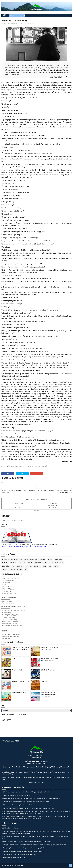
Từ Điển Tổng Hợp (7, 592)
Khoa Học (22, 563)
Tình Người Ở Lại (17, 670)
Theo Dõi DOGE (6, 639)
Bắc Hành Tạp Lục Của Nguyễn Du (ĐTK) (13, 611)
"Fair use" (51, 808)
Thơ (50, 566)
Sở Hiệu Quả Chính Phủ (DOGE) (11, 637)
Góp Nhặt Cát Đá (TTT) (8, 618)
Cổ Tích (50, 560)
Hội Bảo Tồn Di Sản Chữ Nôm (10, 579)
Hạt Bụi (14, 659)
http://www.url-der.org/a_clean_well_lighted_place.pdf (29, 467)
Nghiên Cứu (49, 563)
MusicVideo (39, 563)
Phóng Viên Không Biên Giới (10, 602)
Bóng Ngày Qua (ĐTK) (8, 613)
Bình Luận (34, 560)
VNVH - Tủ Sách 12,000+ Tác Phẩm (12, 626)
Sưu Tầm (29, 566)
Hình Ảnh (5, 563)
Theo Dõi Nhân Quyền (8, 603)
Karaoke (13, 563)
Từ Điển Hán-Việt (6, 589)
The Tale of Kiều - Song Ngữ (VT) (11, 622)
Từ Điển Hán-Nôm (7, 587)
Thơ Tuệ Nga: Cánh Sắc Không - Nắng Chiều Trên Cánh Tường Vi (48, 695)
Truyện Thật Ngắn (9, 570)
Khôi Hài (30, 563)
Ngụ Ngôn (6, 566)
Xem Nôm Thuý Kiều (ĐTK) (9, 620)
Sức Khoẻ (37, 566)
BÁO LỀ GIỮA (24, 560)
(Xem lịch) (36, 511)
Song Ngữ (20, 566)
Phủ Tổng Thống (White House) (11, 635)
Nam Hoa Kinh (6, 583)
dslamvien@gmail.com (10, 828)
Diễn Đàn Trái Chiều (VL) (9, 616)
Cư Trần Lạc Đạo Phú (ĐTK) (10, 615)
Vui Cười (20, 570)
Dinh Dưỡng (59, 560)
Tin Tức (56, 566)
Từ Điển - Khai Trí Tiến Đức (9, 590)
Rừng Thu (44, 682)
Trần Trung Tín (27, 24)
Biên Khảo (15, 560)
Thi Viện (4, 585)
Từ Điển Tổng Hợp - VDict (9, 594)
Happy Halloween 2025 (19, 693)
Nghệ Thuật (59, 563)
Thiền (44, 566)
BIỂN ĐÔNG (6, 560)
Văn (33, 24)
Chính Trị (42, 560)
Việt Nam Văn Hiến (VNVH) (9, 624)
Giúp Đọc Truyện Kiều (8, 581)
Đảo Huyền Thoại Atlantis (49, 670)
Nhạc (13, 566)
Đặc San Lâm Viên (18, 866)
